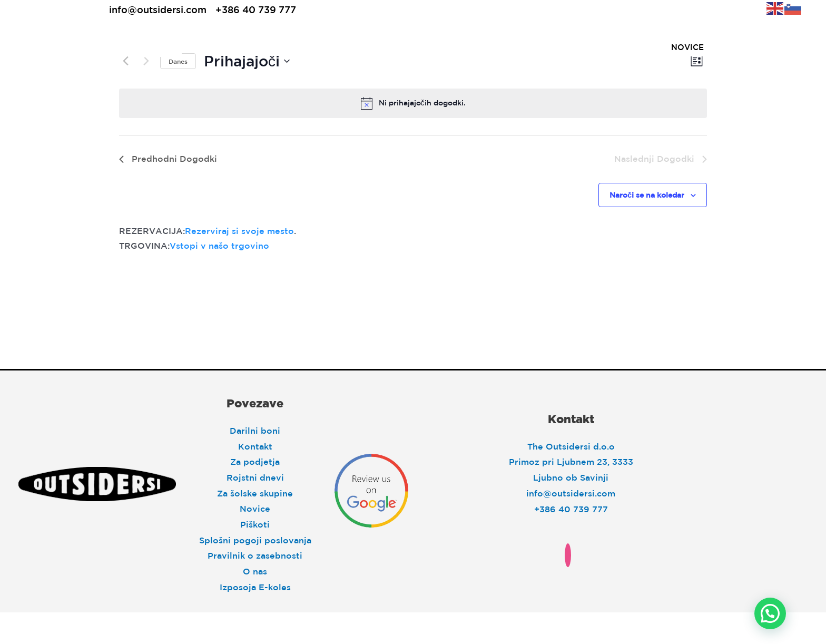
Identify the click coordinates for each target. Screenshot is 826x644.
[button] (770, 613)
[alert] (413, 103)
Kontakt (255, 446)
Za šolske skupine (255, 493)
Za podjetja (255, 462)
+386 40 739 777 (256, 9)
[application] (257, 47)
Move (413, 47)
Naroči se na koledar (647, 195)
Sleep (243, 47)
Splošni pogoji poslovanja (255, 540)
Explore (351, 47)
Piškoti (255, 524)
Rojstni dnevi (255, 477)
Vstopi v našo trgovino (219, 246)
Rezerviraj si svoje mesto (239, 231)
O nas (255, 571)
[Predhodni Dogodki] (168, 159)
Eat (295, 47)
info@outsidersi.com (158, 9)
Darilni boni (255, 431)
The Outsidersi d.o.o (571, 446)
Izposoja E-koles (255, 587)
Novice (255, 509)
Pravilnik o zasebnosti (255, 555)
